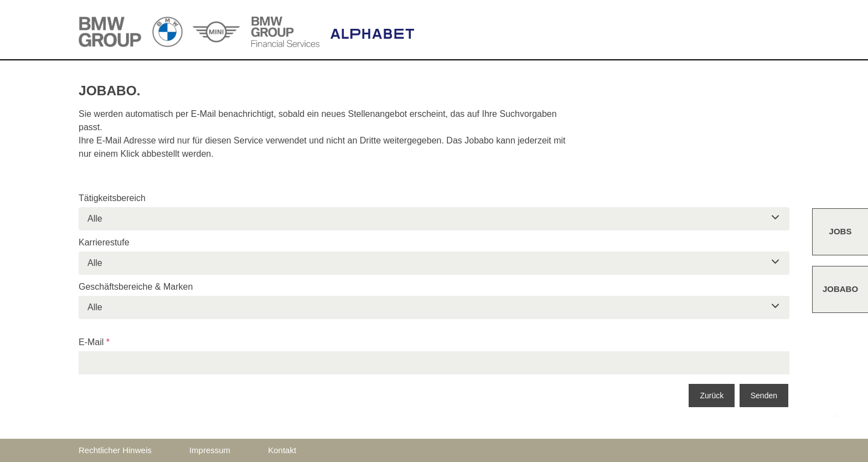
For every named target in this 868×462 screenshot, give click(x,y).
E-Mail (94, 342)
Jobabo (840, 289)
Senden (764, 396)
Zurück (712, 396)
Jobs (841, 231)
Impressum (210, 450)
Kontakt (282, 450)
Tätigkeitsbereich (112, 198)
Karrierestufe (104, 242)
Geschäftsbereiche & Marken (136, 287)
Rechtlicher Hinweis (115, 450)
